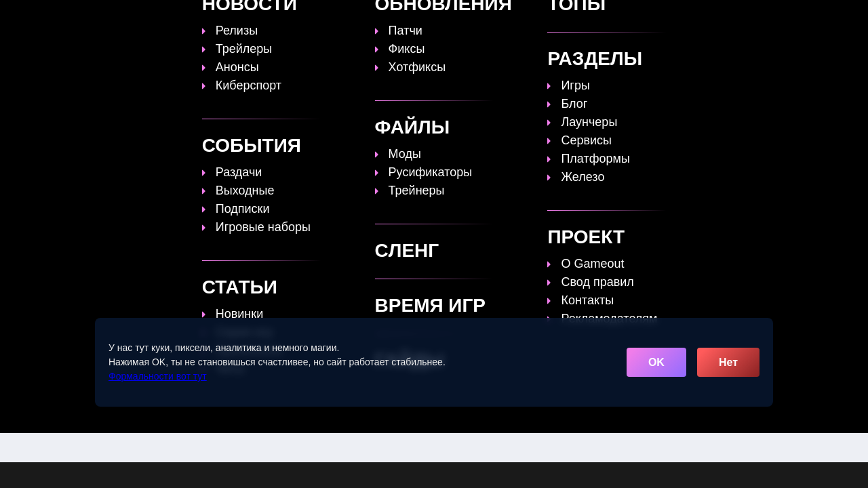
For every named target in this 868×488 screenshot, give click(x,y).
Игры (653, 18)
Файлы (552, 18)
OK (656, 362)
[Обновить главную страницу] (166, 18)
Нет (728, 362)
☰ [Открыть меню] (775, 18)
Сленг (605, 18)
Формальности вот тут (158, 376)
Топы (320, 18)
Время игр (488, 18)
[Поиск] (751, 17)
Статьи (423, 18)
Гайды (369, 18)
